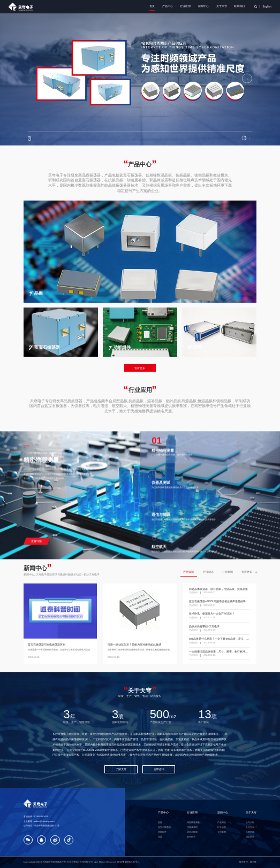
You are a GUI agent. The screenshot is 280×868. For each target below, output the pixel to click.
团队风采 (250, 837)
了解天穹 (121, 769)
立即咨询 (159, 769)
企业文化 (250, 827)
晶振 (160, 822)
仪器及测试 (192, 827)
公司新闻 (228, 572)
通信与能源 (192, 832)
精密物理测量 (193, 822)
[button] (244, 138)
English (267, 7)
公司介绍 (250, 822)
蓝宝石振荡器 (164, 827)
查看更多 (140, 368)
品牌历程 (250, 832)
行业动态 (208, 572)
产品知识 (188, 572)
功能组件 (162, 832)
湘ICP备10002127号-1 (128, 862)
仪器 (160, 837)
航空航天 (191, 837)
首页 (152, 6)
